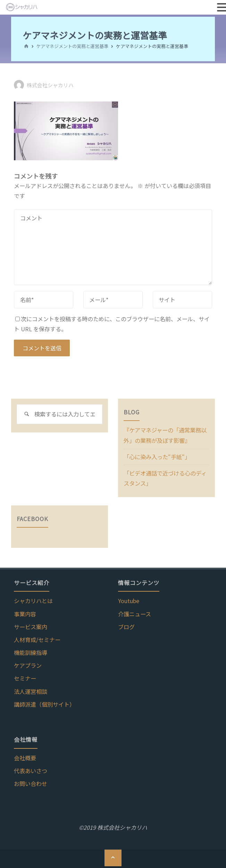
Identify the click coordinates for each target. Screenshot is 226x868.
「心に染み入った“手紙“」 (157, 456)
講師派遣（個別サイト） (44, 703)
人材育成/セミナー (37, 639)
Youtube (129, 600)
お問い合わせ (31, 782)
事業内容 (25, 613)
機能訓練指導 (31, 651)
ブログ (126, 626)
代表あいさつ (31, 770)
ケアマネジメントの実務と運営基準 (72, 46)
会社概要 (25, 757)
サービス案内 (31, 626)
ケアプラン (28, 664)
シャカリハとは (33, 600)
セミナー (25, 677)
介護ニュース (135, 613)
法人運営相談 (31, 690)
